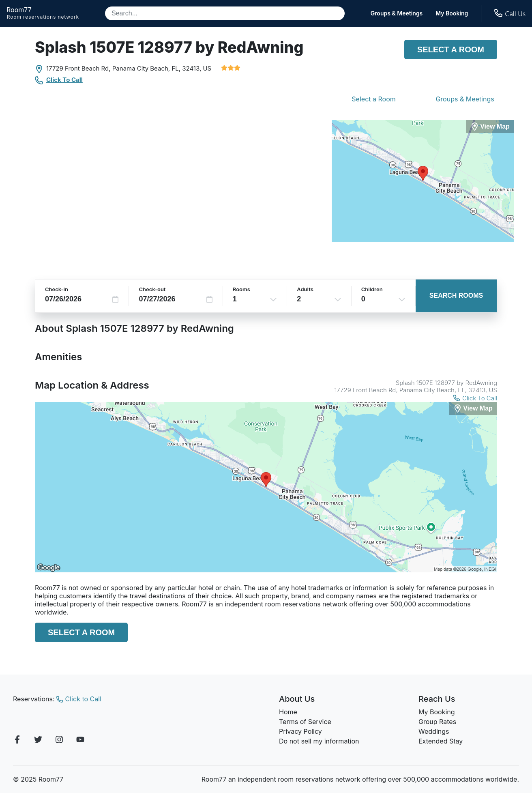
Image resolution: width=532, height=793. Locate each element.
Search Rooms (456, 295)
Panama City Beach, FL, (146, 68)
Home (288, 712)
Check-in (57, 289)
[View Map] (473, 409)
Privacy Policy (300, 731)
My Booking (452, 13)
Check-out (152, 289)
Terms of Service (305, 722)
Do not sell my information (319, 741)
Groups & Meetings (397, 13)
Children (372, 289)
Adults (305, 289)
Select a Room (451, 49)
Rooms (241, 289)
